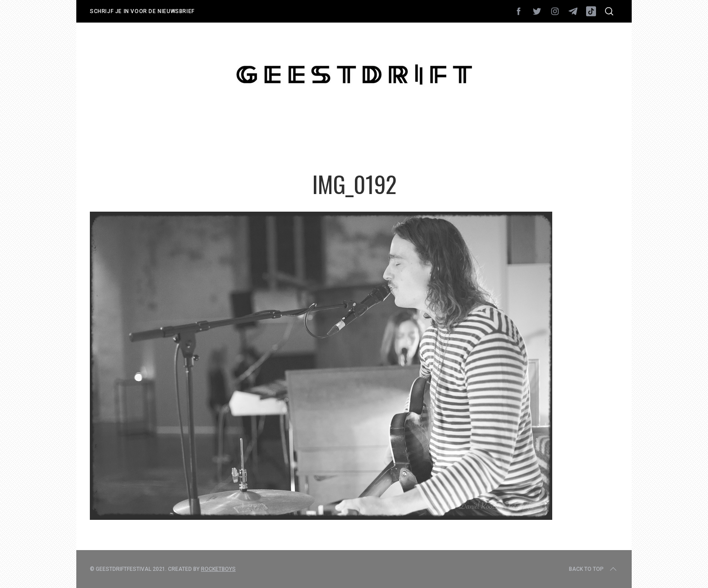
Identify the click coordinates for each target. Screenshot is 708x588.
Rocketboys (218, 569)
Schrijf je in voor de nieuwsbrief (142, 11)
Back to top (594, 569)
